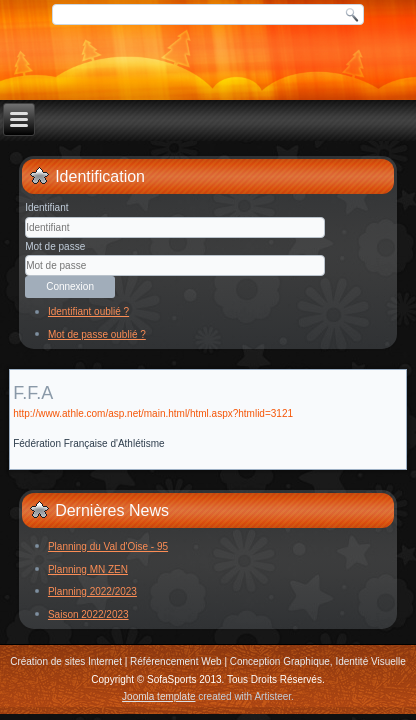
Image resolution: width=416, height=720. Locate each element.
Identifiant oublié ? (88, 311)
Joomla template (158, 696)
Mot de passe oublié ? (97, 334)
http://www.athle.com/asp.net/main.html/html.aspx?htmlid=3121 (153, 413)
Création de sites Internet (66, 661)
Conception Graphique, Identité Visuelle (318, 661)
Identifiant (46, 207)
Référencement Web (176, 661)
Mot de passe (55, 246)
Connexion (70, 286)
